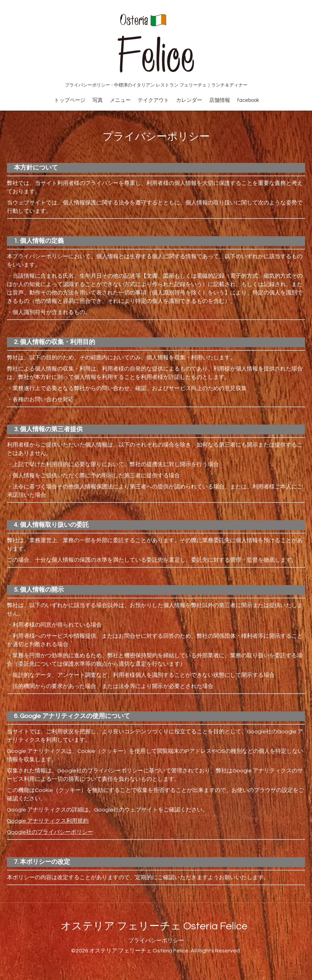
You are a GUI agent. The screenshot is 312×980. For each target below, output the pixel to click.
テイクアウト (153, 100)
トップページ (70, 100)
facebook (248, 100)
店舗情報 (220, 100)
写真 (98, 100)
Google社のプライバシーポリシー (50, 832)
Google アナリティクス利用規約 (48, 821)
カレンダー (189, 100)
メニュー (120, 100)
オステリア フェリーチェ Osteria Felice (154, 926)
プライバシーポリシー (156, 941)
